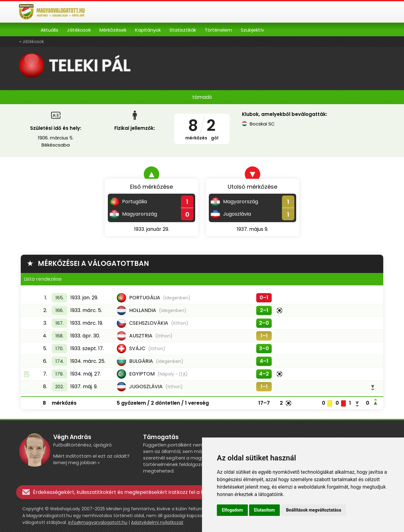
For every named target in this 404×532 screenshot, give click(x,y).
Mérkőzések (113, 30)
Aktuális (49, 30)
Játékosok (79, 30)
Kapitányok (148, 30)
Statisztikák (183, 30)
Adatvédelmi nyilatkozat (157, 522)
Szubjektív (252, 30)
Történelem (218, 30)
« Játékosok (32, 42)
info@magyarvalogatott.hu (98, 522)
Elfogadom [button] (232, 510)
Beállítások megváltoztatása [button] (314, 510)
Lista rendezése (43, 279)
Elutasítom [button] (264, 510)
